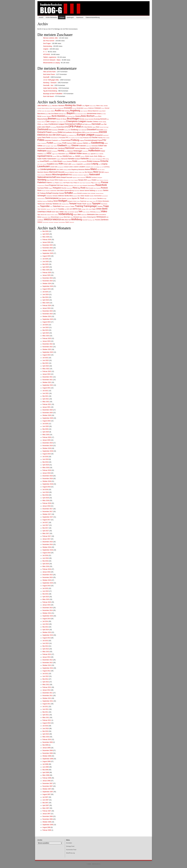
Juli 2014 (45, 621)
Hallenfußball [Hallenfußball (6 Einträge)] (49, 148)
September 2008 (48, 759)
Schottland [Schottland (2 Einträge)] (85, 193)
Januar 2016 (46, 572)
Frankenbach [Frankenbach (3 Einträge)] (48, 140)
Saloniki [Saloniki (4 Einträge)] (87, 190)
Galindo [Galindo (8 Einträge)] (85, 143)
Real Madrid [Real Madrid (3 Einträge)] (41, 188)
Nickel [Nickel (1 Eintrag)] (79, 178)
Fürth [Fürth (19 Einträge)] (64, 143)
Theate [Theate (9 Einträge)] (79, 204)
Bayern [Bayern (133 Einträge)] (71, 113)
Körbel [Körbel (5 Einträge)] (66, 164)
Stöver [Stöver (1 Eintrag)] (78, 201)
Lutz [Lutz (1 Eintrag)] (102, 167)
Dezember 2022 (48, 344)
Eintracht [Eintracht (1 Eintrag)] (105, 130)
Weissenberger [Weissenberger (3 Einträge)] (55, 217)
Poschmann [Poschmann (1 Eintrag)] (88, 183)
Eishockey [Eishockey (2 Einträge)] (55, 132)
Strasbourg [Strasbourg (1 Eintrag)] (45, 201)
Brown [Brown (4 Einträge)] (65, 119)
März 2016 (46, 566)
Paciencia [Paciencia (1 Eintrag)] (106, 180)
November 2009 (48, 742)
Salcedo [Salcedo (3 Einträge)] (82, 191)
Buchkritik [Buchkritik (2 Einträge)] (91, 119)
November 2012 (48, 663)
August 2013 (46, 638)
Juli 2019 (45, 457)
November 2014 (48, 610)
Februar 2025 (47, 273)
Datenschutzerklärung (93, 17)
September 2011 (48, 701)
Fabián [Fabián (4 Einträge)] (39, 138)
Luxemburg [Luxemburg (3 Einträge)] (106, 167)
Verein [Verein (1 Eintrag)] (84, 212)
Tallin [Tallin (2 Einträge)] (60, 204)
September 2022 (48, 352)
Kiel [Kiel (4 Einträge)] (104, 159)
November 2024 (48, 281)
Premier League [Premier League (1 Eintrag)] (97, 183)
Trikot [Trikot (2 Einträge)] (39, 209)
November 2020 (48, 413)
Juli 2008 (45, 764)
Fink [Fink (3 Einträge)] (90, 138)
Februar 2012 (47, 687)
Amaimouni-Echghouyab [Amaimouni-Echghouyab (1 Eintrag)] (58, 108)
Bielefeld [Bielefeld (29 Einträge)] (61, 116)
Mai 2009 (45, 745)
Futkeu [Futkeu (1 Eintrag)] (55, 143)
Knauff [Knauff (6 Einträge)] (42, 161)
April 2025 (46, 267)
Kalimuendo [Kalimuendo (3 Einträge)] (64, 159)
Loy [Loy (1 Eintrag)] (100, 167)
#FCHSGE (47, 54)
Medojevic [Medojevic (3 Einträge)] (90, 172)
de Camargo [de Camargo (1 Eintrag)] (53, 127)
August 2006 (46, 827)
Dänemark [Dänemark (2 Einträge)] (84, 130)
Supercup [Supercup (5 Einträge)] (83, 201)
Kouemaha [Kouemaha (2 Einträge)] (84, 161)
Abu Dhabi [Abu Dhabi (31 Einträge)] (77, 105)
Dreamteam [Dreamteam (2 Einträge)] (55, 130)
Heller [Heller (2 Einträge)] (101, 148)
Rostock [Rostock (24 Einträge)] (104, 188)
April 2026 (46, 234)
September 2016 (48, 550)
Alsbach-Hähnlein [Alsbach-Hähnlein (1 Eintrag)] (45, 108)
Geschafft (46, 77)
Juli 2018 (45, 490)
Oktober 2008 (47, 756)
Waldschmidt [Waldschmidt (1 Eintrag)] (84, 215)
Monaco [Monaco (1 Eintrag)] (39, 175)
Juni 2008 (46, 767)
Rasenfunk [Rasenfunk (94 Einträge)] (101, 185)
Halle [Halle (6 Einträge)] (105, 146)
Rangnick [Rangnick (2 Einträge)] (85, 185)
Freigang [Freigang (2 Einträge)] (82, 140)
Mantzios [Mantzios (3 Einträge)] (46, 172)
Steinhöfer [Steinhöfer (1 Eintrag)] (95, 199)
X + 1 (45, 52)
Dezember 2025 (48, 245)
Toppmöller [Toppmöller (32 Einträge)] (45, 206)
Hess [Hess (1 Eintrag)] (66, 151)
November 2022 (48, 347)
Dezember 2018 (48, 476)
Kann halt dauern (49, 96)
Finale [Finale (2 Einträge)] (81, 138)
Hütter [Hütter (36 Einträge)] (79, 153)
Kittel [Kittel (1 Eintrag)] (39, 162)
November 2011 (48, 696)
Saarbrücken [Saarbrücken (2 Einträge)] (53, 191)
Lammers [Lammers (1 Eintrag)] (74, 164)
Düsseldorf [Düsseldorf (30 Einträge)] (91, 129)
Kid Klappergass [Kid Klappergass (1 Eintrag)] (99, 159)
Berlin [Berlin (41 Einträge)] (54, 116)
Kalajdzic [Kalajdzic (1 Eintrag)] (59, 159)
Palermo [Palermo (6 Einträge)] (49, 183)
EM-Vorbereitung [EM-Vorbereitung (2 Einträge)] (94, 132)
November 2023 (48, 314)
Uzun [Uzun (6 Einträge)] (53, 212)
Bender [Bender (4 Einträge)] (40, 116)
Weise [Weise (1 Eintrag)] (49, 217)
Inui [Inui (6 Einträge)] (58, 156)
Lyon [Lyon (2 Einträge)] (39, 170)
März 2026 (46, 237)
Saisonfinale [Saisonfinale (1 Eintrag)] (77, 191)
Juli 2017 (45, 522)
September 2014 (48, 616)
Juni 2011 (46, 709)
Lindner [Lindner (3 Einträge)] (71, 167)
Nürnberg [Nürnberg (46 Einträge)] (42, 180)
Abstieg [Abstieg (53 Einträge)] (68, 105)
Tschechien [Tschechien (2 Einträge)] (43, 209)
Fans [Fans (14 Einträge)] (44, 137)
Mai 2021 (45, 396)
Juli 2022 (45, 358)
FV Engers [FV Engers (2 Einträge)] (59, 143)
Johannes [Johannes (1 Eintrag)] (83, 156)
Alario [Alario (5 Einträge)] (98, 106)
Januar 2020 (46, 440)
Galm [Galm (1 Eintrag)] (90, 143)
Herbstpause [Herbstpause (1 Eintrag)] (55, 151)
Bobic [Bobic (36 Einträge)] (84, 116)
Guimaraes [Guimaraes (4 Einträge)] (95, 146)
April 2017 (46, 531)
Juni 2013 (46, 643)
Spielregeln (70, 17)
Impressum (80, 17)
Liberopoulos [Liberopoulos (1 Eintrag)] (61, 167)
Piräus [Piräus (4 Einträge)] (75, 183)
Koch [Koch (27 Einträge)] (47, 161)
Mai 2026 (45, 231)
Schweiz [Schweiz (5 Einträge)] (55, 196)
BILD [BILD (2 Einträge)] (66, 116)
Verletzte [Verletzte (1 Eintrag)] (88, 212)
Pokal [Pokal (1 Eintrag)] (81, 183)
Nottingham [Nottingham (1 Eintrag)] (100, 178)
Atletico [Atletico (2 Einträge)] (53, 111)
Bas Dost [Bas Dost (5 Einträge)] (51, 114)
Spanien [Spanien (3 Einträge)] (64, 198)
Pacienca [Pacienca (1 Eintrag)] (102, 180)
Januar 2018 (46, 506)
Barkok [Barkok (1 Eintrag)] (47, 114)
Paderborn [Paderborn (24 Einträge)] (42, 182)
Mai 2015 (45, 594)
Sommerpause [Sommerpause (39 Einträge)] (52, 198)
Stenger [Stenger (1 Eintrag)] (105, 199)
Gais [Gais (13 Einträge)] (74, 143)
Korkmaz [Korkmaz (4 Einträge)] (69, 161)
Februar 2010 (47, 739)
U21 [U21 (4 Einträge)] (68, 209)
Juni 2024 (46, 295)
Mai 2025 (45, 264)
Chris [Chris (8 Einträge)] (39, 124)
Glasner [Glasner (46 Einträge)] (75, 145)
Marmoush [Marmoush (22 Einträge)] (53, 172)
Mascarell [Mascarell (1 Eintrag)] (67, 172)
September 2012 (48, 668)
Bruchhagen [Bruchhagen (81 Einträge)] (73, 119)
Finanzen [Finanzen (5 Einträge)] (86, 138)
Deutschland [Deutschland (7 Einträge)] (60, 127)
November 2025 (48, 248)
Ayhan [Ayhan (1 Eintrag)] (82, 111)
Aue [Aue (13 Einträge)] (63, 111)
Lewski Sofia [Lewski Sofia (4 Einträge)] (54, 167)
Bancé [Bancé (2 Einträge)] (104, 111)
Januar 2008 (46, 781)
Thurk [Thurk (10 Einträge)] (84, 204)
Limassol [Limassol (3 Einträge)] (66, 167)
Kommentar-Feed (71, 850)
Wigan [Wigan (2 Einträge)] (81, 217)
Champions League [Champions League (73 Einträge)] (76, 121)
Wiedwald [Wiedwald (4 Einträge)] (76, 217)
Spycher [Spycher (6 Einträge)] (74, 198)
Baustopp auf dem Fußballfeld (53, 94)
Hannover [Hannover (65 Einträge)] (70, 148)
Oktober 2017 (47, 514)
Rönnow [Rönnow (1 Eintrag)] (44, 191)
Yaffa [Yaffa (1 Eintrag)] (93, 220)
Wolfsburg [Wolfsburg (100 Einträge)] (77, 219)
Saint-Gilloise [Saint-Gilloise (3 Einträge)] (60, 191)
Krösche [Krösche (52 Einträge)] (104, 161)
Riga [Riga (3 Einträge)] (79, 188)
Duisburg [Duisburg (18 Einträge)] (74, 130)
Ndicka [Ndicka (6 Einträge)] (58, 177)
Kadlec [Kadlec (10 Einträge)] (44, 159)
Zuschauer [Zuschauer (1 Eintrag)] (51, 222)
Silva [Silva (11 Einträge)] (71, 196)
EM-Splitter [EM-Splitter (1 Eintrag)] (88, 133)
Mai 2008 (45, 770)
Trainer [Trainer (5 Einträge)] (73, 206)
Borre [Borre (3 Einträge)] (100, 116)
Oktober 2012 (47, 665)
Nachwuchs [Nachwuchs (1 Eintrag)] (81, 175)
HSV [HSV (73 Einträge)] (49, 153)
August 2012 (46, 671)
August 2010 (46, 723)
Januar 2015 (46, 605)
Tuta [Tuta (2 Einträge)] (54, 209)
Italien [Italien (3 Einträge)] (71, 156)
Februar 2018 (47, 503)
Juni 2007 (46, 800)
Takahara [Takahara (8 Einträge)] (56, 204)
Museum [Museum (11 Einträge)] (49, 175)
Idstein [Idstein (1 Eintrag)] (89, 154)
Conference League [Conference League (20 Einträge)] (56, 124)
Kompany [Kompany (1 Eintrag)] (65, 162)
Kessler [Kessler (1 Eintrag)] (93, 159)
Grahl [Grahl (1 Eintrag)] (87, 146)
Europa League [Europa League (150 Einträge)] (86, 135)
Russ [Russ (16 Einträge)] (39, 190)
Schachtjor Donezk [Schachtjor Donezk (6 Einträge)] (58, 193)
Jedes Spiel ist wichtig (50, 88)
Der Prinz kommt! (49, 41)
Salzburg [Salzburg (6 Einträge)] (92, 190)
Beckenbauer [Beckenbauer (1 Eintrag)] (80, 114)
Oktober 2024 (47, 284)
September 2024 (48, 286)
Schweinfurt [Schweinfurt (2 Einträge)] (49, 196)
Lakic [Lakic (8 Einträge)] (70, 164)
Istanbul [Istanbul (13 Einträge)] (66, 156)
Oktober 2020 (47, 415)
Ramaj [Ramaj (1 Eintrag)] (81, 186)
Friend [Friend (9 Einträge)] (100, 140)
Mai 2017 (45, 528)
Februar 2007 (47, 811)
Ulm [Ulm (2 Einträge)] (87, 209)
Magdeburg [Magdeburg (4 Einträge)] (75, 169)
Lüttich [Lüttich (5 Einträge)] (61, 169)
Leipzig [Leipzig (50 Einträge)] (95, 164)
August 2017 (46, 520)
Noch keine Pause (49, 74)
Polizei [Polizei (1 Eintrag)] (84, 183)
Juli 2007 (45, 797)
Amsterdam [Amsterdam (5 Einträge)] (80, 108)
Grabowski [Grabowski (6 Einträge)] (82, 146)
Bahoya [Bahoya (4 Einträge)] (90, 111)
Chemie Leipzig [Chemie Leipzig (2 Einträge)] (102, 122)
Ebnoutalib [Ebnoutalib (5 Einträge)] (100, 130)
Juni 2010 (46, 729)
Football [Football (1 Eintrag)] (108, 138)
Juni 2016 (46, 558)
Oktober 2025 (47, 251)
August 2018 (46, 487)
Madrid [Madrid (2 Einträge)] (69, 170)
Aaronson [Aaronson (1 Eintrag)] (50, 106)
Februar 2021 (47, 404)
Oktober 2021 (47, 382)
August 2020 (46, 421)
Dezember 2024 (48, 278)
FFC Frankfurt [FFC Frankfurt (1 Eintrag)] (72, 138)
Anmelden (69, 843)
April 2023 (46, 333)
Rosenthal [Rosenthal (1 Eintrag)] (98, 188)
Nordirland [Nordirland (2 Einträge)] (94, 177)
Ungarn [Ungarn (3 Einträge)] (94, 209)
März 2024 (46, 303)
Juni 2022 (46, 360)
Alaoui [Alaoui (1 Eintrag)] (95, 106)
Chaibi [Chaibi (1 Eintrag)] (64, 122)
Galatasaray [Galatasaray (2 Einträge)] (79, 143)
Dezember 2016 (48, 542)
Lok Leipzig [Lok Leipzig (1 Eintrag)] (96, 167)
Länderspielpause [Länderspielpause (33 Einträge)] (48, 169)
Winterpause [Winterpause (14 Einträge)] (101, 217)
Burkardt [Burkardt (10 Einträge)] (103, 119)
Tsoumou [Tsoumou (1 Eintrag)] (48, 209)
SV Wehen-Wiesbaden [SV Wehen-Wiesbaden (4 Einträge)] (103, 201)
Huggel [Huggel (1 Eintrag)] (53, 154)
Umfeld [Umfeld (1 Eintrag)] (90, 209)
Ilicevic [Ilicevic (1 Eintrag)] (97, 154)
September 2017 (48, 517)
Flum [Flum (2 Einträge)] (104, 138)
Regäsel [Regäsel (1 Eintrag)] (51, 188)
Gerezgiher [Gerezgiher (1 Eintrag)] (48, 146)
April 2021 (46, 399)
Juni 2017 (46, 525)
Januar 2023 (46, 341)
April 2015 (46, 597)
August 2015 (46, 586)
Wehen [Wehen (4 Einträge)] (39, 217)
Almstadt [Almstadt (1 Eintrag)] (39, 108)
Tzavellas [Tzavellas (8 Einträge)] (61, 209)
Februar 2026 (47, 240)
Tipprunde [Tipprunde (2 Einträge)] (89, 204)
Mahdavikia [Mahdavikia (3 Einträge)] (81, 170)
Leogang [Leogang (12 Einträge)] (104, 164)
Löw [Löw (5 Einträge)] (58, 169)
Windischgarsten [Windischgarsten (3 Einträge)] (92, 217)
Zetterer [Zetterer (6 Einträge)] (40, 222)
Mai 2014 (45, 627)
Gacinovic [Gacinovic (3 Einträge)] (70, 143)
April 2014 (46, 630)
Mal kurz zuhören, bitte (50, 38)
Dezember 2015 (48, 575)
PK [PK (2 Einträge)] (78, 183)
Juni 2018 (46, 492)
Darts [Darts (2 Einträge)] (102, 124)
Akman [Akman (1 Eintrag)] (91, 106)
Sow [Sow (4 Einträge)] (60, 198)
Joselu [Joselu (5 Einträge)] (92, 156)
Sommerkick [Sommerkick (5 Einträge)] (98, 196)
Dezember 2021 (48, 377)
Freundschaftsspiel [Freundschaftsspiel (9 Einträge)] (91, 140)
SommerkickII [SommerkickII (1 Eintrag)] (105, 196)
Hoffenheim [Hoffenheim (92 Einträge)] (94, 151)
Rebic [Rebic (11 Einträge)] (46, 188)
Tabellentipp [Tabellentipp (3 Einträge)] (49, 204)
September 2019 (48, 451)
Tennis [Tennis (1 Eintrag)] (67, 204)
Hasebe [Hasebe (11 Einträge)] (83, 148)
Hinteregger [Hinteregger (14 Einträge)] (78, 151)
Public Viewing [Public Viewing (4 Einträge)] (64, 185)
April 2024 (46, 300)
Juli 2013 (45, 641)
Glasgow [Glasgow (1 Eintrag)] (69, 146)
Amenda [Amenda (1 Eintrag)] (74, 108)
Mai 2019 (45, 462)
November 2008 (48, 753)
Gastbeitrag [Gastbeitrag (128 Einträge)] (97, 143)
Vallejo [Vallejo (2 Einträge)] (66, 212)
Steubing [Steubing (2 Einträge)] (40, 201)
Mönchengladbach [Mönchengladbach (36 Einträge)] (61, 175)
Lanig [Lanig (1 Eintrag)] (84, 164)
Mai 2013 (45, 646)
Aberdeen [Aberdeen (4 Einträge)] (55, 106)
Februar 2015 (47, 602)
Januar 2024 (46, 308)
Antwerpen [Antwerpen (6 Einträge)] (98, 108)
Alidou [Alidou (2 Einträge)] (102, 106)
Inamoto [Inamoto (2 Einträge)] (101, 154)
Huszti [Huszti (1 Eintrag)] (57, 154)
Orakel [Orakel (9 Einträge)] (94, 180)
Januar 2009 (46, 748)
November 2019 (48, 446)
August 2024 (46, 289)
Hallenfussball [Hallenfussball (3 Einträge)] (41, 148)
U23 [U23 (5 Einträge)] (71, 209)
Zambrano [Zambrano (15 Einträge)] (104, 220)
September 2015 (48, 583)
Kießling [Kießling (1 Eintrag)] (107, 159)
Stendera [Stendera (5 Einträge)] (100, 198)
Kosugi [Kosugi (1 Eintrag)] (79, 162)
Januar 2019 (46, 473)
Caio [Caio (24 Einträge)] (47, 121)
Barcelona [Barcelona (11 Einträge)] (41, 114)
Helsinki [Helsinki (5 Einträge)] (49, 151)
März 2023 (46, 336)
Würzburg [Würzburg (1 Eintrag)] (90, 220)
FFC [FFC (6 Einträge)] (67, 138)
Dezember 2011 (48, 693)
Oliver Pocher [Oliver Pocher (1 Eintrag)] (71, 180)
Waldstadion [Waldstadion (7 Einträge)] (91, 214)
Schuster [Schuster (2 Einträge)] (93, 193)
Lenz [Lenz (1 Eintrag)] (100, 164)
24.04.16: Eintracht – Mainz (52, 60)
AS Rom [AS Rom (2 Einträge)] (40, 111)
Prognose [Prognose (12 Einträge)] (53, 185)
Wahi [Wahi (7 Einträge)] (79, 214)
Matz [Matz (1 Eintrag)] (83, 172)
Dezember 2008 (48, 750)
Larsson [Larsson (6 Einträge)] (88, 164)
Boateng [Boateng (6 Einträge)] (78, 116)
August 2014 (46, 619)
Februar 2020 (47, 437)
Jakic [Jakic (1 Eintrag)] (74, 156)
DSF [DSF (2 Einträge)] (69, 130)
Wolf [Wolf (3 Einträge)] (70, 220)
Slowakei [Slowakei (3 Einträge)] (87, 196)
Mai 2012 (45, 679)
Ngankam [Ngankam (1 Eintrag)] (75, 178)
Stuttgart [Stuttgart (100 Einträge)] (63, 201)
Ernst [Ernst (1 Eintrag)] (75, 135)
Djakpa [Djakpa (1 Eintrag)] (94, 127)
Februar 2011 (47, 720)
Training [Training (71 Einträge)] (79, 206)
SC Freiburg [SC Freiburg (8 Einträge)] (42, 193)
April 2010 (46, 734)
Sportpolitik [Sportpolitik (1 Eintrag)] (69, 199)
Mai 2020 (45, 429)
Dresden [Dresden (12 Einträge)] (61, 130)
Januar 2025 (46, 275)
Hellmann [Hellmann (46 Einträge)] (42, 151)
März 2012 (46, 685)
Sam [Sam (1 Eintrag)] (96, 191)
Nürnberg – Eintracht (50, 83)
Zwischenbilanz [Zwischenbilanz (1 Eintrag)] (62, 222)
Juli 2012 (45, 674)
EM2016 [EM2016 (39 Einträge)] (41, 135)
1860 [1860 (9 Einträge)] (39, 106)
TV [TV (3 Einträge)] (57, 209)
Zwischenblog (48, 46)
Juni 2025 (46, 262)
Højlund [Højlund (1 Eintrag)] (67, 154)
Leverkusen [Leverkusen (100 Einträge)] (44, 166)
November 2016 (48, 544)
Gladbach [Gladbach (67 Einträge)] (62, 145)
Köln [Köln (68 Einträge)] (61, 164)
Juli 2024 (45, 292)
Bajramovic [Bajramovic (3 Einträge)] (96, 111)
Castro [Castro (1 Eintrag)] (58, 122)
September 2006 (48, 825)
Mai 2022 (45, 363)
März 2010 (46, 737)
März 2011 (46, 718)
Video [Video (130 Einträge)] (104, 211)
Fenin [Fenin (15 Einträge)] (48, 137)
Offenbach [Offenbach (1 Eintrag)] (65, 180)
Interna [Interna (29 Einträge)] (49, 156)
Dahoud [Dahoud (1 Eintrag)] (90, 124)
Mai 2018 (45, 495)
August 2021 (46, 388)
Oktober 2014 (47, 613)
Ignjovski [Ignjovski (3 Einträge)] (93, 154)
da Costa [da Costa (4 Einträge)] (85, 124)
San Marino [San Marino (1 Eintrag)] (100, 191)
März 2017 (46, 533)
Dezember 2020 (48, 410)
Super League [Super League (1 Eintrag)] (89, 201)
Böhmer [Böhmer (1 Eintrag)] (44, 122)
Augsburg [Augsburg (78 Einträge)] (75, 111)
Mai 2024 (45, 297)
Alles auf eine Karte (49, 72)
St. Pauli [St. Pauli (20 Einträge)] (81, 198)
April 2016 (46, 564)
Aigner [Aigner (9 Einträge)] (87, 106)
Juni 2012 (46, 676)
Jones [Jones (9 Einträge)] (87, 156)
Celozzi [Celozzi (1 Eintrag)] (61, 122)
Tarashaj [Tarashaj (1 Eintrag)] (64, 204)
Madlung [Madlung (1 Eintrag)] (65, 170)
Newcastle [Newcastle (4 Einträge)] (69, 177)
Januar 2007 (46, 814)
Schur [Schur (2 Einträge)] (89, 193)
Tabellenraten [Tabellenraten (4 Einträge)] (41, 204)
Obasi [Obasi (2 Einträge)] (48, 180)
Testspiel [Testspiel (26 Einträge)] (73, 204)
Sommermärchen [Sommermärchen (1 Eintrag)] (41, 199)
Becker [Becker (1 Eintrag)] (85, 114)
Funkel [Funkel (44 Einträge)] (50, 143)
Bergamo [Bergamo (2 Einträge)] (49, 116)
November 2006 (48, 819)
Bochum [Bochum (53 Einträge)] (91, 116)
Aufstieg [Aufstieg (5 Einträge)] (67, 111)
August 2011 (46, 704)
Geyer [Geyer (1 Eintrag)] (52, 146)
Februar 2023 (47, 338)
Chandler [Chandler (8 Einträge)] (89, 122)
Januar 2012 (46, 690)
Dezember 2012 (48, 660)
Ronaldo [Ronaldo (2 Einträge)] (91, 188)
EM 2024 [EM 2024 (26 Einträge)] (57, 135)
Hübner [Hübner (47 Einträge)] (73, 153)
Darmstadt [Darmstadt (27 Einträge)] (96, 124)
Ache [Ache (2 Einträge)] (83, 106)
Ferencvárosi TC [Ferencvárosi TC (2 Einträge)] (55, 138)
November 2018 (48, 479)
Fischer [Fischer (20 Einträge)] (95, 137)
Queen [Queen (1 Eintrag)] (75, 186)
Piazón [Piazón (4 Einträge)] (68, 183)
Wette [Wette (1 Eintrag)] (72, 217)
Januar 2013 (46, 657)
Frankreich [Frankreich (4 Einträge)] (55, 140)
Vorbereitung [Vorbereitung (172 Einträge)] (66, 214)
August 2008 (46, 761)
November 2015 (48, 577)
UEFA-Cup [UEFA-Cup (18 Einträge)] (77, 209)
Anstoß (41, 17)
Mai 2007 (45, 803)
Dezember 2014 (48, 608)
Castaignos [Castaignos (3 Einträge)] (53, 122)
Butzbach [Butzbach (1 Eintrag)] (39, 122)
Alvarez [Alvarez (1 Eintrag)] (51, 108)
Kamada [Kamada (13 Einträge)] (71, 159)
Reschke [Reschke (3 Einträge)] (64, 188)
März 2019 (46, 468)
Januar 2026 (46, 242)
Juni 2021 (46, 393)
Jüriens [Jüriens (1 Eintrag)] (104, 156)
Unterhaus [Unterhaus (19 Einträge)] (42, 212)
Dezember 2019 (48, 443)
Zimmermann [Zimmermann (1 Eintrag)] (46, 222)
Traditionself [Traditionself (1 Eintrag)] (67, 207)
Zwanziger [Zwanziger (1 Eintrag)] (56, 222)
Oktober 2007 (47, 789)
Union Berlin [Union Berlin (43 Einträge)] (102, 209)
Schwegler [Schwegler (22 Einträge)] (42, 196)
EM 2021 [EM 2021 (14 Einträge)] (49, 135)
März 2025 (46, 270)
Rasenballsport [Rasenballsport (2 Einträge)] (91, 185)
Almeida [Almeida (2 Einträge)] (106, 106)
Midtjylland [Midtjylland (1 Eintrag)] (107, 172)
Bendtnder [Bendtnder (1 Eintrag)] (44, 116)
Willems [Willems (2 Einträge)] (85, 217)
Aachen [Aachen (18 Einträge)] (44, 105)
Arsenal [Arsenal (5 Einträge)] (107, 108)
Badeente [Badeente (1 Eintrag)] (85, 111)
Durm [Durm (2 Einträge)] (80, 130)
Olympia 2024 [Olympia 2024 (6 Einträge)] (82, 180)
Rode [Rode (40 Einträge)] (83, 188)
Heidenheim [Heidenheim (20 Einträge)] (94, 148)
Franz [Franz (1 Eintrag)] (60, 141)
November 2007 (48, 786)
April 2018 (46, 498)
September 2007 (48, 792)
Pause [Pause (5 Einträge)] (57, 183)
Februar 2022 (47, 371)
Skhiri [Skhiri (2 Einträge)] (79, 196)
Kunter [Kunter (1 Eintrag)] (41, 164)
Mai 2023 (45, 330)
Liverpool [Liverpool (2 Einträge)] (88, 167)
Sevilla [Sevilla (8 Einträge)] (67, 196)
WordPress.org (70, 853)
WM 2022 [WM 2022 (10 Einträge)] (65, 220)
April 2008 (46, 772)
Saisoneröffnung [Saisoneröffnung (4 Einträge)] (69, 190)
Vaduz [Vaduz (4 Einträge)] (57, 212)
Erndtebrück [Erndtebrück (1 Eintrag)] (71, 135)
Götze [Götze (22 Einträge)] (101, 146)
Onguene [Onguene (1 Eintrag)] (89, 180)
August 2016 (46, 553)
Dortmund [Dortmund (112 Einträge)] (43, 129)
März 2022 (46, 369)
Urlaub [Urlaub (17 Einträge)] (49, 212)
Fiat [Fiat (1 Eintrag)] (76, 138)
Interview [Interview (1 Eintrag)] (55, 156)
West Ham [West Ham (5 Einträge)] (67, 217)
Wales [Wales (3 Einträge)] (97, 215)
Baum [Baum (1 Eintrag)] (65, 114)
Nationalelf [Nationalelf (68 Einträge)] (95, 174)
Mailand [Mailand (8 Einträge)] (88, 169)
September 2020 (48, 418)
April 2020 (46, 432)
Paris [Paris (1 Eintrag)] (53, 183)
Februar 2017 (47, 536)
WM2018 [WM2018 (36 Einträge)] (57, 220)
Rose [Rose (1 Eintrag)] (95, 188)
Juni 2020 (46, 426)
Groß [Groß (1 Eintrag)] (90, 146)
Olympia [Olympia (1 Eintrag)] (76, 180)
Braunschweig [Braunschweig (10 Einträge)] (42, 119)
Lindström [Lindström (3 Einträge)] (76, 167)
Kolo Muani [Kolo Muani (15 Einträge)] (58, 161)
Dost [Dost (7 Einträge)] (50, 130)
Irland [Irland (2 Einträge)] (61, 156)
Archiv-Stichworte (51, 17)
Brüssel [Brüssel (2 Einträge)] (87, 119)
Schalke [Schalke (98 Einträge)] (69, 193)
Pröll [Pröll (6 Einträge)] (58, 185)
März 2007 (46, 808)
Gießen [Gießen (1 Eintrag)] (55, 146)
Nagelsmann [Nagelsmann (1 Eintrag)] (86, 175)
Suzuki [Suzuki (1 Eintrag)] (94, 201)
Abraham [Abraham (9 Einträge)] (61, 106)
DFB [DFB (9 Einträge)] (66, 127)
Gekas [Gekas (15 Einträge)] (40, 146)
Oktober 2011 (47, 698)
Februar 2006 (47, 830)
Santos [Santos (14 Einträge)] (106, 190)
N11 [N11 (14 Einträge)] (71, 175)
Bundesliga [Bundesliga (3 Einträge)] (97, 119)
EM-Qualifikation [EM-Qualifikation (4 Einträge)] (68, 132)
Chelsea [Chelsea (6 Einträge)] (95, 122)
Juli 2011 (45, 707)
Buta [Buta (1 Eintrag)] (108, 119)
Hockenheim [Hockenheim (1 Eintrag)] (85, 151)
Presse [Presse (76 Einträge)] (105, 182)
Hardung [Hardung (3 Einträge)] (77, 148)
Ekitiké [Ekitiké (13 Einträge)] (60, 132)
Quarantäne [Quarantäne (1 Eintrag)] (71, 186)
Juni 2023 (46, 327)
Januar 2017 (46, 539)
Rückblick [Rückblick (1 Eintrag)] (48, 191)
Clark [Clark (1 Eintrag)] (43, 124)
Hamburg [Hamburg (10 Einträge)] (61, 148)
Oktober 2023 (47, 316)
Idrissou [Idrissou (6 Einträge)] (85, 154)
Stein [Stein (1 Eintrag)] (91, 199)
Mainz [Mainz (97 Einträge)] (94, 169)
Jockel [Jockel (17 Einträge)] (78, 156)
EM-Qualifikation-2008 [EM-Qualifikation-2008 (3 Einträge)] (79, 132)
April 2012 (46, 682)
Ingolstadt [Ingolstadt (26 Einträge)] (42, 156)
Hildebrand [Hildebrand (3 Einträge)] (70, 151)
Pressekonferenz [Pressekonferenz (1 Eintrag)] (41, 186)
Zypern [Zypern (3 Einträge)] (67, 222)
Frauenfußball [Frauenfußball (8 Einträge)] (66, 140)
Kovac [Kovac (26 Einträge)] (90, 161)
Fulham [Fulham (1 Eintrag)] (39, 143)
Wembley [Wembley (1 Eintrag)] (61, 217)
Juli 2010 (45, 726)
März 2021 (46, 402)
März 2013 (46, 652)
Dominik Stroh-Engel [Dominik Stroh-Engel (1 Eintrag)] (104, 127)
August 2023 (46, 322)
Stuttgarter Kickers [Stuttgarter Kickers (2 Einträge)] (72, 201)
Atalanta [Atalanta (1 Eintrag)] (49, 111)
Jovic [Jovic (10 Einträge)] (96, 156)
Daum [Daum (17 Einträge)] (48, 127)
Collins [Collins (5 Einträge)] (46, 124)
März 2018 (46, 501)
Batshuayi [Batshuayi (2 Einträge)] (61, 114)
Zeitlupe (62, 17)
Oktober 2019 (47, 448)
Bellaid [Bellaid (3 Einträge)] (99, 114)
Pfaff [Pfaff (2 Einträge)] (64, 183)
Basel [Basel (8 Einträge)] (56, 114)
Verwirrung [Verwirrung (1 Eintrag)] (98, 212)
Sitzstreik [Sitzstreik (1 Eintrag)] (75, 196)
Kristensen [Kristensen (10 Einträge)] (96, 161)
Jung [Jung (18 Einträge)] (100, 156)
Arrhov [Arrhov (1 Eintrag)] (103, 108)
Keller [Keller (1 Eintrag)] (90, 159)
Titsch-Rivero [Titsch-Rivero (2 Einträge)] (104, 204)
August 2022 (46, 355)
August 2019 (46, 454)
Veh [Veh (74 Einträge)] (80, 211)
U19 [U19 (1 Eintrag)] (65, 209)
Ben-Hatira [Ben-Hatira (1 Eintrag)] (104, 114)
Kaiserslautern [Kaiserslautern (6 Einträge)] (52, 159)
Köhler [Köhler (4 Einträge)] (56, 164)
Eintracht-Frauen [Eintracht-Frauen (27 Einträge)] (45, 132)
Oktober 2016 (47, 547)
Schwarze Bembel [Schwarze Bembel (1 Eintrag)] (99, 193)
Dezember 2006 (48, 816)
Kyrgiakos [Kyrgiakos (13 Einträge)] (51, 164)
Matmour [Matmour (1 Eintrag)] (77, 172)
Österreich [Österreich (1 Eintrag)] (72, 222)
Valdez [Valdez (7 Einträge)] (62, 212)
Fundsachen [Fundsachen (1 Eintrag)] (44, 143)
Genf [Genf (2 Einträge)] (44, 146)
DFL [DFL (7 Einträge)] (83, 127)
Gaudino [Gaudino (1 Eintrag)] (106, 143)
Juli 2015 (45, 588)
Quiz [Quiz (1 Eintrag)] (78, 186)
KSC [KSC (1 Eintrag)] (38, 164)
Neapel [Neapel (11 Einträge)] (64, 177)
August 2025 (46, 256)
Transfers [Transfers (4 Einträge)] (100, 206)
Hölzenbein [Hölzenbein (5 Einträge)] (62, 154)
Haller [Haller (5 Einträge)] (56, 148)
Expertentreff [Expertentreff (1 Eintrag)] (106, 135)
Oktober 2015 (47, 580)
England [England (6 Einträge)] (63, 135)
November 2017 (48, 512)
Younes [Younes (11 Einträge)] (98, 220)
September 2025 (48, 253)
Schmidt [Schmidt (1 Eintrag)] (75, 193)
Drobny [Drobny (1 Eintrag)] (66, 130)
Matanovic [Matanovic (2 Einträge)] (72, 172)
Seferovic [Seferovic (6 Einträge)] (61, 196)
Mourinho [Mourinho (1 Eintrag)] (43, 175)
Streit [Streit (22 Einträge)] (56, 201)
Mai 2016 (45, 561)
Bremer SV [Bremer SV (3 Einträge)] (60, 119)
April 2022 (46, 366)
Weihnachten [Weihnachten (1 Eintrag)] (45, 217)
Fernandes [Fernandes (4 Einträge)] (62, 138)
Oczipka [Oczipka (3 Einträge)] (61, 180)
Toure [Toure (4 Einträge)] (63, 206)
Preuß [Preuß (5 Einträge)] (47, 185)
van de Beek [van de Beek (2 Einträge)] (71, 212)
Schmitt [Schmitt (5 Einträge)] (79, 193)
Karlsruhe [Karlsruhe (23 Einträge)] (85, 159)
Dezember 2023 (48, 311)
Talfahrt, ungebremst (50, 57)
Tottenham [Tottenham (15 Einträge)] (57, 206)
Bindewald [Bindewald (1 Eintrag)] (70, 116)
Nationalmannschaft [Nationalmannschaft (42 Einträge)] (47, 177)
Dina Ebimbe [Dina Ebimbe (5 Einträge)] (88, 127)
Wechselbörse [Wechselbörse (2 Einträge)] (103, 215)
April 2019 (46, 465)
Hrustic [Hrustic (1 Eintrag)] (45, 154)
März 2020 (46, 435)
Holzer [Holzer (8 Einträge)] (103, 151)
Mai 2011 (45, 712)
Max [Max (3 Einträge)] (86, 172)
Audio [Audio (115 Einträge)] (58, 110)
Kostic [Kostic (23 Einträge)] (75, 161)
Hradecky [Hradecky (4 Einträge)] (40, 154)
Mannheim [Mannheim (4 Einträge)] (40, 172)
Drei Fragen (47, 43)
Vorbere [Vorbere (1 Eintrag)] (56, 215)
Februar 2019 (47, 470)
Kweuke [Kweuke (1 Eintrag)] (45, 164)
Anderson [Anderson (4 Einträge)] (91, 108)
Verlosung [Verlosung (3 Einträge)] (93, 212)
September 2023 (48, 319)
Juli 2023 (45, 325)
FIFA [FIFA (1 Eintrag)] (78, 138)
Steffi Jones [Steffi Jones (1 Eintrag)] (87, 199)
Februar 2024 (47, 305)
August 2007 (46, 794)
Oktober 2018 (47, 481)
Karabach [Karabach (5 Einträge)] (77, 159)
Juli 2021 (45, 391)
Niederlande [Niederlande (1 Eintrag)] (83, 178)
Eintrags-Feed (70, 846)
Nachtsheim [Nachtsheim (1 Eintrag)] (75, 175)
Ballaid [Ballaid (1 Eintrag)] (100, 111)
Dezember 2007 (48, 783)
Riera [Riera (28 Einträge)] (75, 188)
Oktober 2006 (47, 822)
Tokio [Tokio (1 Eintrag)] (39, 207)
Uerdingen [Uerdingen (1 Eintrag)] (83, 209)
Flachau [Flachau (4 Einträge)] (100, 138)
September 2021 (48, 385)
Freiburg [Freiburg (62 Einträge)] (75, 140)
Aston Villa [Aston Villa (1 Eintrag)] (44, 111)
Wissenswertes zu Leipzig (51, 63)
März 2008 (46, 775)
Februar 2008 (47, 778)
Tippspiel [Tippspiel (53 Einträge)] (96, 204)
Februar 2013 (47, 654)
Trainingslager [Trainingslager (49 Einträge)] (90, 206)
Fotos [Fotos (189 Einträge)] (41, 140)
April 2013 (46, 649)
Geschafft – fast (48, 85)
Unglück (46, 49)
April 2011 (46, 715)
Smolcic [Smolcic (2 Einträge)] (92, 196)
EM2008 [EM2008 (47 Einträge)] (103, 132)
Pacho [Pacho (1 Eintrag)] (98, 180)
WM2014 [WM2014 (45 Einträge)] (48, 220)
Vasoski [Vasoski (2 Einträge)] (76, 212)
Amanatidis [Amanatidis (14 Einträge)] (68, 108)
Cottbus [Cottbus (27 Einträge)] (79, 124)
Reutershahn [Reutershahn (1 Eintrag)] (70, 188)
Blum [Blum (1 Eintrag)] (74, 116)
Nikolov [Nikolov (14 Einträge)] (89, 177)
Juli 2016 (45, 555)
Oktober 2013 (47, 632)
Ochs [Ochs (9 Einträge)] (56, 180)
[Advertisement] (132, 40)
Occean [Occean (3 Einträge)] (52, 180)
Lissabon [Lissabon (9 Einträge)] (82, 167)
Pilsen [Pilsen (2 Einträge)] (72, 183)
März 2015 (46, 599)
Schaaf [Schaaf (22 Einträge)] (49, 193)
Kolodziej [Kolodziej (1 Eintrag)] (51, 162)
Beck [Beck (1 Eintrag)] (76, 114)
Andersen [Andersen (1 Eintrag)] (86, 108)
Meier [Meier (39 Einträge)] (96, 172)
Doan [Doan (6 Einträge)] (98, 127)
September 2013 (48, 635)
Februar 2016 (47, 569)
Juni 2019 (46, 459)
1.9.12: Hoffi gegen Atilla (51, 80)
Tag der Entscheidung (50, 91)
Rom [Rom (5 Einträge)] (87, 188)
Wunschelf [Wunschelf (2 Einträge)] (85, 220)
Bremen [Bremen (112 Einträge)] (52, 119)
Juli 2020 (45, 424)
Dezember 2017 (48, 509)
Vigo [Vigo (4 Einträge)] (39, 214)
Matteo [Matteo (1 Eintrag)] (80, 172)
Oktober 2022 (47, 349)
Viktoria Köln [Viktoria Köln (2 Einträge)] (44, 215)
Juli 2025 (45, 259)
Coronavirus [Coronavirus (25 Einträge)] (70, 124)
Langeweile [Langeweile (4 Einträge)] (79, 164)
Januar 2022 (46, 374)
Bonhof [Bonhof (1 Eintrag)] (96, 116)
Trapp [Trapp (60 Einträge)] (106, 206)
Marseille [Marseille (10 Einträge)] (61, 172)
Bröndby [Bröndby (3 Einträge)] (82, 119)
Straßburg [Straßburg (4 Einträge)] (50, 201)
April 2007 (46, 805)
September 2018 (48, 484)
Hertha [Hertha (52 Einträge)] (61, 151)
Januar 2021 (46, 407)
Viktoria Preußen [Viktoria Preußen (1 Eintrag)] (51, 215)
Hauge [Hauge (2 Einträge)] (87, 148)
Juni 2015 (46, 591)
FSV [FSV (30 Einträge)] (104, 140)
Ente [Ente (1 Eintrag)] (67, 135)
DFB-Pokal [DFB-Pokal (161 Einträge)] (75, 127)
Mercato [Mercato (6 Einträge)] (101, 172)
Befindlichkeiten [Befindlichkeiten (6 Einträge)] (92, 114)
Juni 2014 (46, 624)
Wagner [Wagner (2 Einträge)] (75, 215)
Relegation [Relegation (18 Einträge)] (57, 188)
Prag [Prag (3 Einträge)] (92, 183)
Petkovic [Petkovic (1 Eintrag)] (61, 183)
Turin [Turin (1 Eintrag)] (52, 209)
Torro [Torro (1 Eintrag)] (51, 207)
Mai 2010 (45, 731)
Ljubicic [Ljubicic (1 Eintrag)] (92, 167)
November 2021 (48, 380)
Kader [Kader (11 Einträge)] (40, 159)
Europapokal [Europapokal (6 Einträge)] (99, 135)
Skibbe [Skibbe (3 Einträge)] (82, 196)
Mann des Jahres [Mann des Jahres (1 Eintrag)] (101, 170)
